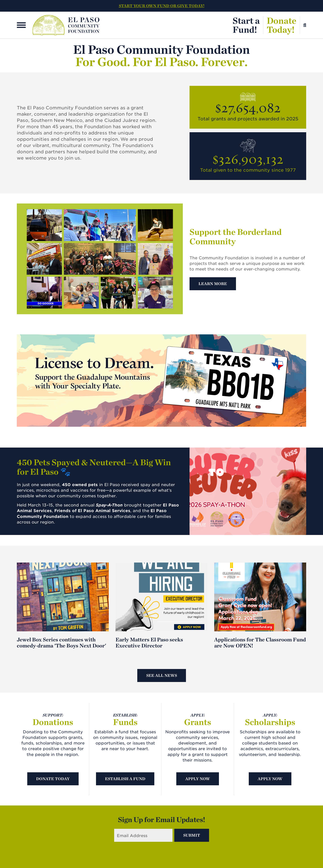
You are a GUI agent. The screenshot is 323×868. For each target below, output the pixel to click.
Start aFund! (246, 25)
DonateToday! (282, 25)
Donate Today (53, 779)
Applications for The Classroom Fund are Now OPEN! (260, 642)
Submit (192, 835)
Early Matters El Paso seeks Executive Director (149, 642)
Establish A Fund (125, 779)
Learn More (213, 284)
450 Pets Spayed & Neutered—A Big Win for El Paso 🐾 (94, 467)
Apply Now (198, 779)
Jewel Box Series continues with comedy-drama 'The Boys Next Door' (61, 642)
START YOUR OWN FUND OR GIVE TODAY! (162, 6)
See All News (162, 675)
